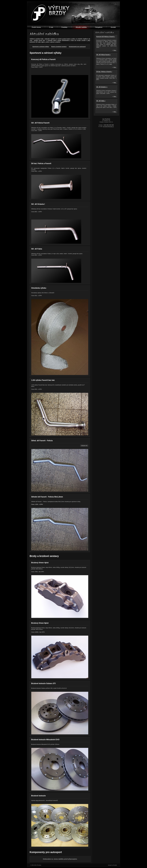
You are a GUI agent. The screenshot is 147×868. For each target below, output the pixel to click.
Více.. (115, 50)
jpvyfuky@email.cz (108, 126)
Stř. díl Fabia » (101, 101)
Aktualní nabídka (81, 27)
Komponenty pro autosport (77, 47)
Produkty (65, 27)
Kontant (113, 27)
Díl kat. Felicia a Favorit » (104, 72)
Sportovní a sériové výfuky (41, 47)
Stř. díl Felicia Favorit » (103, 55)
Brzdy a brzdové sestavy (59, 47)
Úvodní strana (36, 27)
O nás (51, 27)
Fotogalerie (99, 27)
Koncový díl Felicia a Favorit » (106, 37)
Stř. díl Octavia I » (102, 87)
